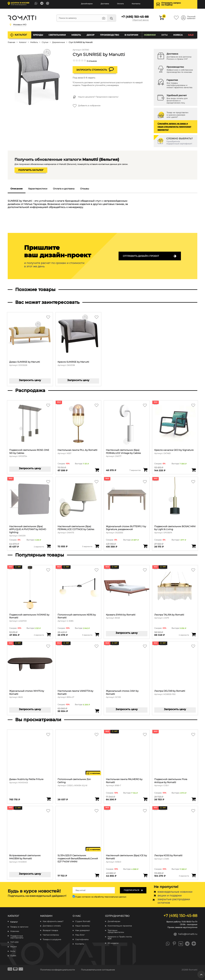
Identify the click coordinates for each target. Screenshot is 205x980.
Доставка (105, 4)
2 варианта (39, 547)
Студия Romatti (83, 921)
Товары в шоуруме (52, 940)
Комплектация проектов (120, 926)
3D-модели (113, 943)
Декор (91, 35)
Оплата (120, 4)
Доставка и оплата (52, 926)
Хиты (164, 35)
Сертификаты (82, 940)
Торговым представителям (116, 931)
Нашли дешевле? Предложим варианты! (95, 97)
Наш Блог (80, 935)
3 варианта (87, 546)
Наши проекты (82, 926)
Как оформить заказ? (53, 921)
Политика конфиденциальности (57, 970)
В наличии (131, 35)
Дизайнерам (87, 4)
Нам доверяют (82, 930)
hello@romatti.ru (186, 934)
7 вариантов (135, 470)
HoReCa (178, 35)
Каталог (21, 35)
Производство (110, 35)
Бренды (38, 35)
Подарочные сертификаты (17, 937)
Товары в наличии (19, 927)
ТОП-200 (14, 942)
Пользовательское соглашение (98, 970)
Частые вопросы (51, 935)
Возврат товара (50, 930)
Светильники (57, 35)
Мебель (76, 35)
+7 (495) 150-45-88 (135, 17)
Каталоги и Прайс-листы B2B (120, 938)
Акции (13, 947)
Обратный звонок (141, 20)
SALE (191, 35)
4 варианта (184, 635)
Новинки (150, 35)
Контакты (136, 4)
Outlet (13, 956)
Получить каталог (31, 170)
